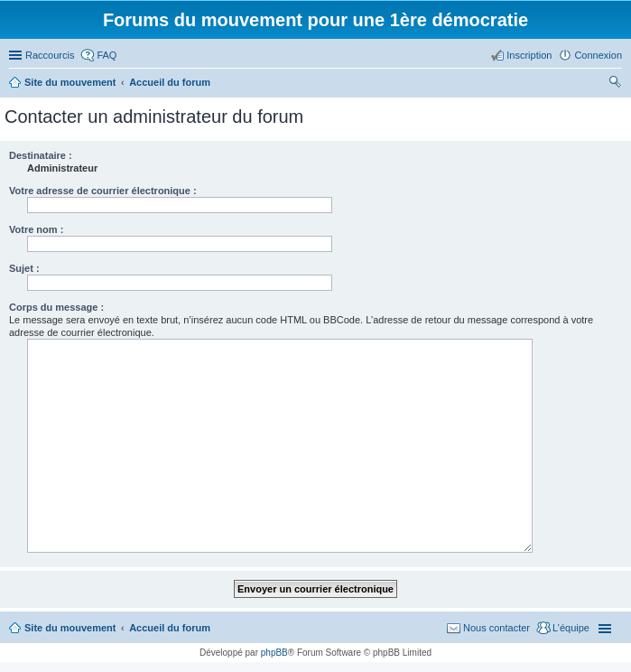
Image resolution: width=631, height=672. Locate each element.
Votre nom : (36, 229)
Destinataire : (41, 155)
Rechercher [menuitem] (615, 84)
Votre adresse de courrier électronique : (103, 191)
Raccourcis (50, 55)
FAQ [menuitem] (107, 55)
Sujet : (24, 268)
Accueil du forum (170, 628)
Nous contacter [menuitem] (496, 628)
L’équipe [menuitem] (571, 628)
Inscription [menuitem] (529, 55)
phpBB (274, 653)
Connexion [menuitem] (598, 55)
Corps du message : (56, 307)
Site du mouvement (70, 628)
